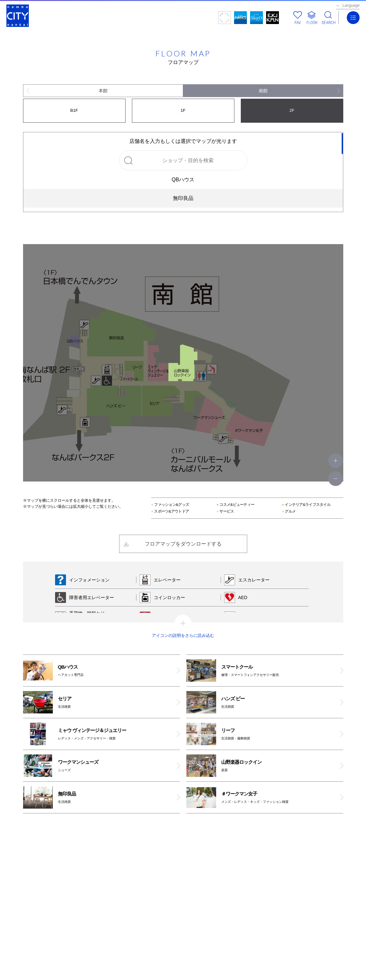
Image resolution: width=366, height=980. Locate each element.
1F (183, 110)
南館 (263, 91)
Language (351, 5)
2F (292, 110)
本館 (103, 91)
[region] (183, 172)
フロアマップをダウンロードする (183, 544)
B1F (74, 110)
